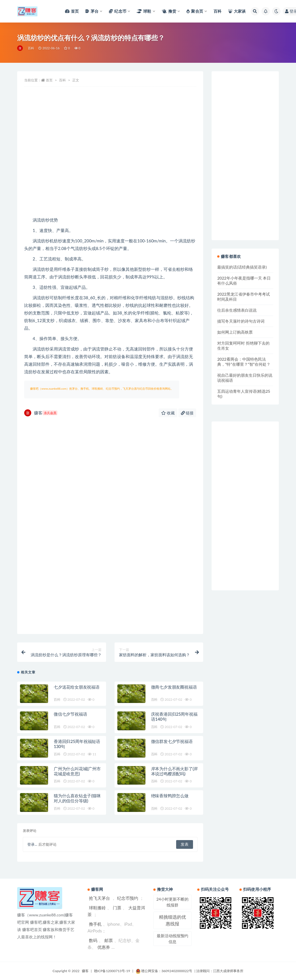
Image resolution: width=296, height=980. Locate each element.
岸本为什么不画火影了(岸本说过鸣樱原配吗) (175, 771)
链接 (187, 413)
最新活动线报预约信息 (172, 939)
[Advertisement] (110, 171)
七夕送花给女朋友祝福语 (77, 687)
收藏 (168, 413)
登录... (32, 844)
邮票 (109, 940)
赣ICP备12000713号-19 (112, 971)
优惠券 (104, 947)
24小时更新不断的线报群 (172, 902)
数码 (93, 940)
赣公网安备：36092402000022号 (164, 971)
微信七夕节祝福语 (70, 714)
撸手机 (95, 924)
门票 (117, 908)
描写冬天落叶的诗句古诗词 (241, 321)
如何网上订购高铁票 (235, 332)
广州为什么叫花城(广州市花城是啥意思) (77, 771)
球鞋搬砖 (97, 908)
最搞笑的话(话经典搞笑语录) (242, 267)
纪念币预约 (128, 898)
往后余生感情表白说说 (237, 310)
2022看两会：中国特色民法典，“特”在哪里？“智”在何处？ (244, 362)
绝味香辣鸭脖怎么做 (170, 796)
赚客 (41, 413)
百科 (31, 48)
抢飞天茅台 (99, 898)
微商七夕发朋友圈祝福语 (174, 687)
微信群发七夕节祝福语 (172, 741)
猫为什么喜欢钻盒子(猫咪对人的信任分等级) (77, 798)
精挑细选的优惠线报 (172, 920)
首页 (49, 80)
